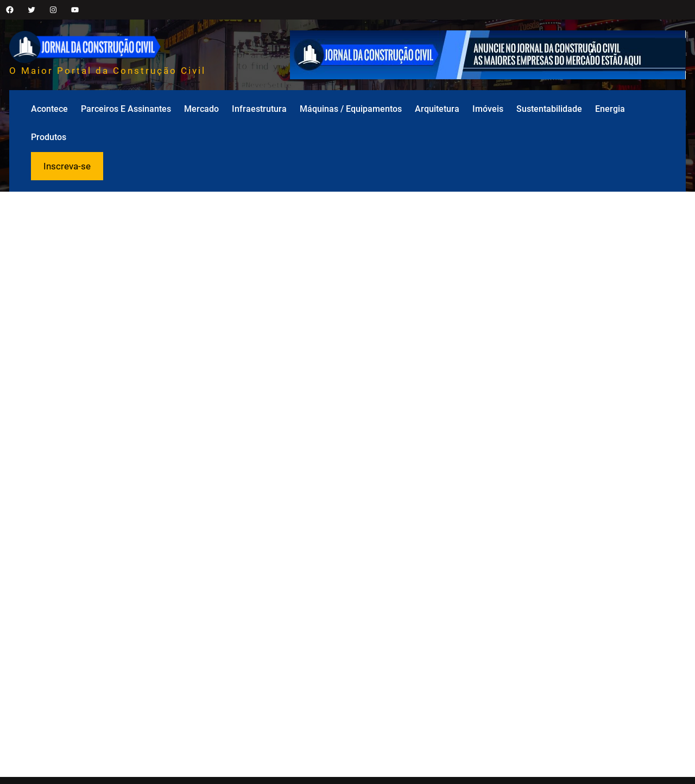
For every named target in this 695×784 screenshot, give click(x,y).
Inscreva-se (67, 166)
